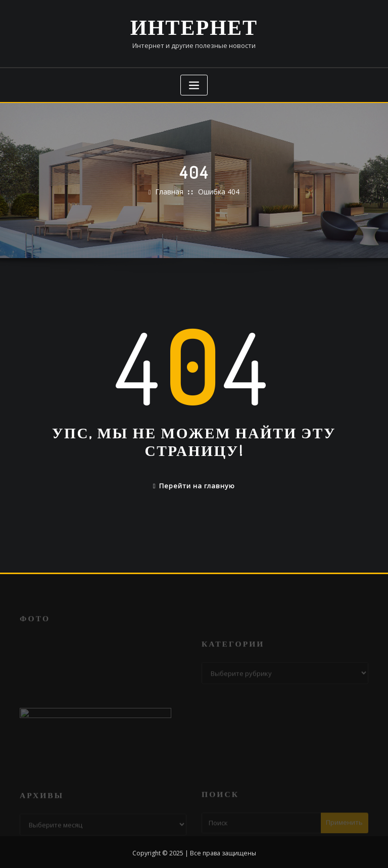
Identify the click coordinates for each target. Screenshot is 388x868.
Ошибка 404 (218, 190)
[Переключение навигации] (194, 83)
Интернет (194, 25)
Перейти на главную (194, 483)
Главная (171, 190)
